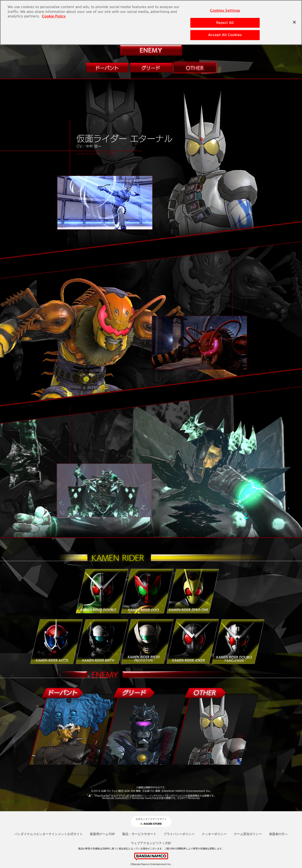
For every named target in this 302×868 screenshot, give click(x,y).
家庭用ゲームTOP (102, 834)
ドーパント (107, 68)
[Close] (294, 22)
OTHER (195, 68)
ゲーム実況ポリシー (248, 834)
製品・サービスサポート (139, 834)
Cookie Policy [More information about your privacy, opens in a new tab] (54, 16)
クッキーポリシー (214, 834)
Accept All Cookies (225, 35)
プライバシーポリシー (179, 834)
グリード (151, 68)
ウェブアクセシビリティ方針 (151, 843)
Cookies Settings (225, 10)
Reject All (225, 22)
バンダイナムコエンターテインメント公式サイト (49, 834)
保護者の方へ (278, 834)
